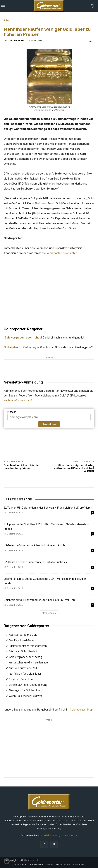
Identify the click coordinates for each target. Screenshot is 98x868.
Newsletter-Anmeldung (23, 382)
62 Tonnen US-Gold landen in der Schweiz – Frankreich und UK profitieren (48, 508)
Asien (7, 20)
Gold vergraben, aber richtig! (23, 338)
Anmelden (49, 424)
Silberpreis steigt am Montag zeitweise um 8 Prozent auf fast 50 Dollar (74, 468)
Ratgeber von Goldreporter (26, 626)
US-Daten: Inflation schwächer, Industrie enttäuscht (35, 545)
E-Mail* (12, 412)
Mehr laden (49, 613)
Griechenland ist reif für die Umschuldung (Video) (21, 467)
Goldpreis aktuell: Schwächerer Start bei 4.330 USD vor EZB (39, 600)
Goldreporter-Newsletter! (61, 253)
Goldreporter (17, 40)
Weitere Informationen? (18, 400)
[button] (7, 861)
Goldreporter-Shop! (82, 710)
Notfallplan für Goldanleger (22, 347)
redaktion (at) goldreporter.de (60, 835)
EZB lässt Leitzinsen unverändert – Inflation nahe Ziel (36, 562)
